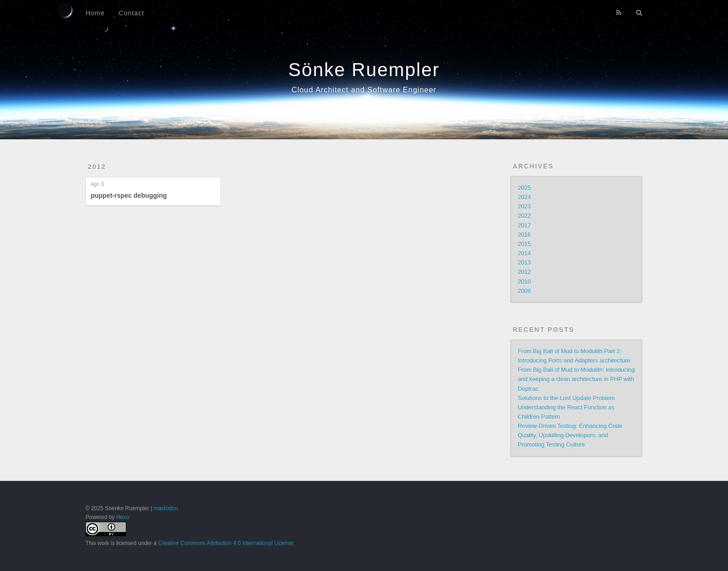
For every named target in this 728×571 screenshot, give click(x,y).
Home (95, 13)
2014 (524, 253)
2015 (524, 244)
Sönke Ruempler (364, 70)
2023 (524, 207)
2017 (524, 226)
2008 (524, 291)
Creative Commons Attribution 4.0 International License (226, 543)
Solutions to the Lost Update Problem (566, 398)
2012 (97, 167)
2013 (524, 263)
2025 (524, 188)
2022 (524, 216)
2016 (524, 235)
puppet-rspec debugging (129, 195)
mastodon (166, 508)
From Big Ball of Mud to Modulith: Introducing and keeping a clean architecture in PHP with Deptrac (576, 379)
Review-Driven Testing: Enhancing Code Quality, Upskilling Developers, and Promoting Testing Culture (570, 435)
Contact (132, 13)
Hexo (123, 517)
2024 (524, 197)
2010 (524, 282)
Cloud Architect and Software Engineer (364, 90)
